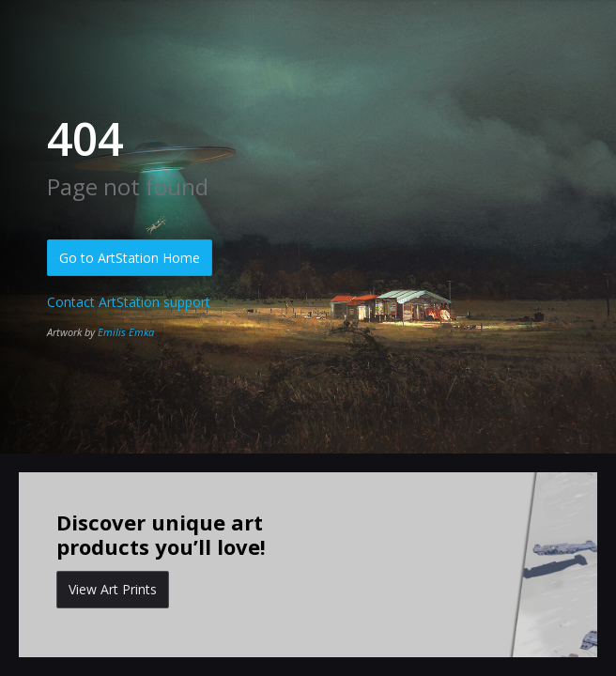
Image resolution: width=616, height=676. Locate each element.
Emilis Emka (126, 332)
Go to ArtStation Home (130, 258)
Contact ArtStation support (129, 302)
